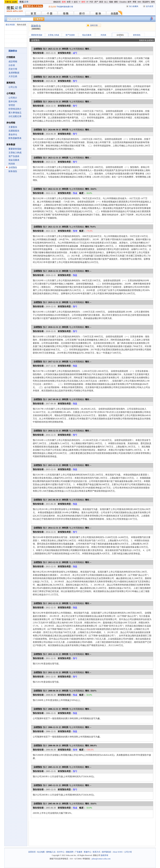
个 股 (50, 14)
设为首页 (150, 6)
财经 (83, 2)
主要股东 (13, 127)
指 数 (66, 14)
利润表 (12, 164)
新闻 (64, 2)
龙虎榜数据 (14, 73)
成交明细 (13, 62)
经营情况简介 (15, 109)
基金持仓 (13, 134)
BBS (139, 2)
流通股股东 (14, 131)
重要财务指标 (15, 149)
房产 (96, 2)
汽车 (91, 2)
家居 (101, 2)
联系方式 (97, 852)
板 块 (98, 14)
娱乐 (76, 2)
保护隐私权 (106, 852)
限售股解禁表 (15, 138)
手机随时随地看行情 (65, 7)
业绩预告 (13, 167)
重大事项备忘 (15, 113)
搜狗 (153, 2)
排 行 (82, 14)
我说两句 (146, 2)
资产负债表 (14, 156)
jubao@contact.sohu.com (101, 859)
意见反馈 (52, 7)
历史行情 (13, 69)
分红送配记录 (15, 116)
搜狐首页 (57, 2)
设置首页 (32, 852)
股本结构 (13, 102)
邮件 (130, 2)
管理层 (12, 105)
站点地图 (41, 852)
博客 (135, 2)
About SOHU (118, 852)
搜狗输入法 (51, 852)
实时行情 (94, 25)
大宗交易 (13, 76)
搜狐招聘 (70, 852)
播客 (116, 2)
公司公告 (13, 87)
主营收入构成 (15, 153)
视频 (111, 2)
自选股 (114, 14)
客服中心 (88, 852)
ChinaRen (123, 2)
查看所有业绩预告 (147, 40)
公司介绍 (128, 852)
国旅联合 (36, 26)
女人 (106, 2)
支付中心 (61, 852)
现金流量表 (14, 160)
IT (87, 2)
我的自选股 (21, 25)
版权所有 (105, 855)
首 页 (33, 14)
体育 (69, 2)
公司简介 (13, 98)
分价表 (12, 65)
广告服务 (79, 852)
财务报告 (13, 171)
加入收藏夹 (134, 6)
